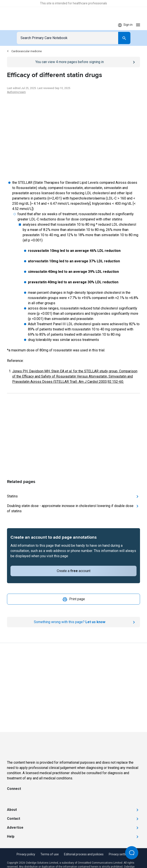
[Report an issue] (73, 622)
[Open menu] (138, 25)
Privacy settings (120, 854)
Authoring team (16, 92)
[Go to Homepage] (21, 25)
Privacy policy (26, 854)
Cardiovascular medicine (24, 51)
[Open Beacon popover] (132, 853)
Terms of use (50, 854)
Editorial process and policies (84, 854)
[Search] (124, 38)
